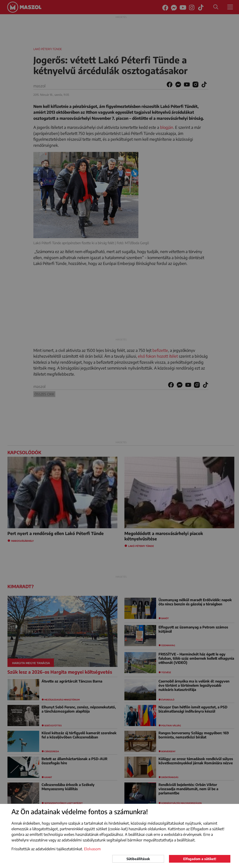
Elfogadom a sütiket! (200, 859)
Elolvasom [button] (92, 849)
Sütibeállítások (138, 859)
